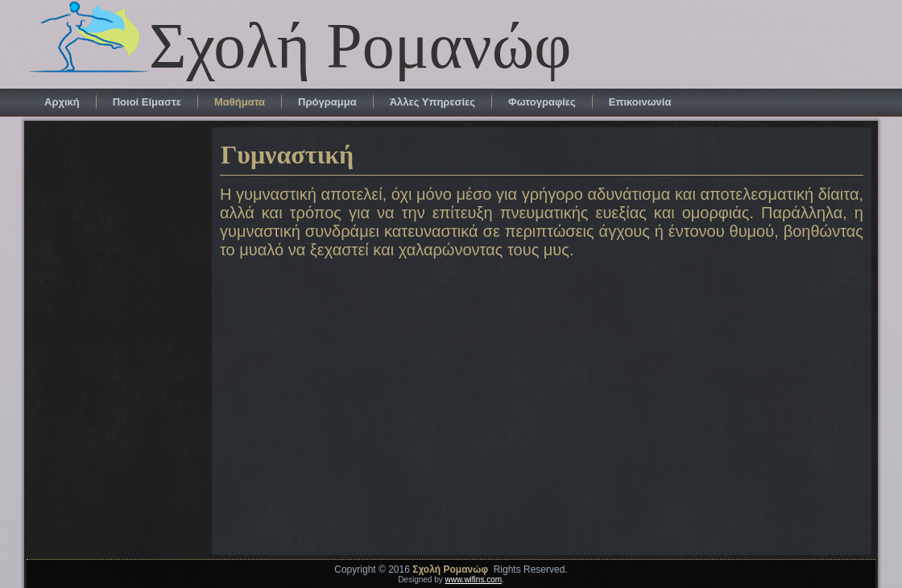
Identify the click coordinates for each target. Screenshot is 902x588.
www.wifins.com (474, 580)
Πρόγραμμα (327, 102)
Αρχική (62, 102)
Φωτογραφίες (542, 102)
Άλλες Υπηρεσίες (432, 102)
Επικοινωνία (640, 102)
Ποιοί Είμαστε (147, 102)
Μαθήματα (240, 102)
